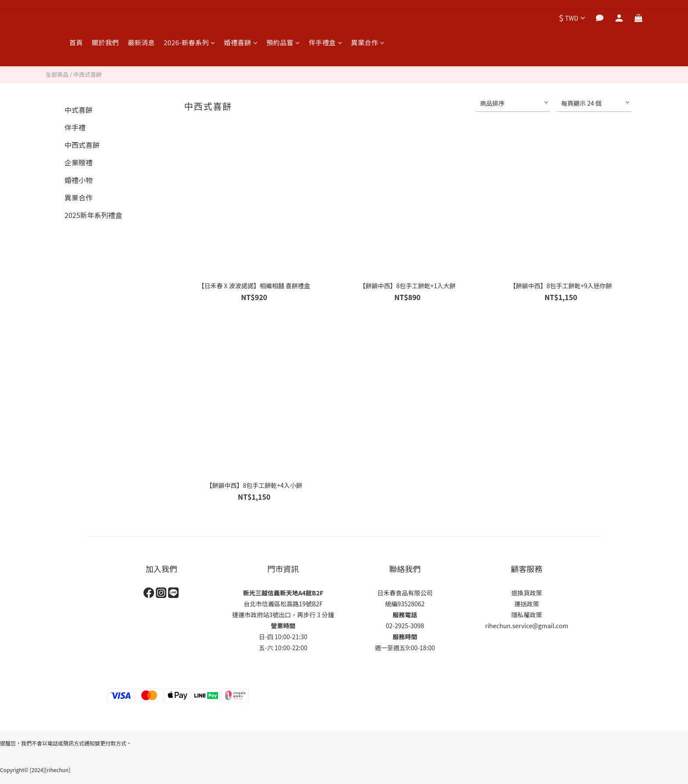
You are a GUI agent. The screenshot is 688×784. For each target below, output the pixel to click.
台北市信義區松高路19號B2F (283, 604)
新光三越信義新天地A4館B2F (283, 593)
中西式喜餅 (88, 74)
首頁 (76, 42)
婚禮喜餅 (241, 42)
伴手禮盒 (326, 42)
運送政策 (527, 604)
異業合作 (368, 42)
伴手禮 (75, 127)
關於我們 (105, 42)
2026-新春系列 (190, 42)
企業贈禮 (79, 162)
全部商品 (57, 74)
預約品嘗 (283, 42)
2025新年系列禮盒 (93, 215)
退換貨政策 (527, 593)
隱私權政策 (527, 615)
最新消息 (141, 42)
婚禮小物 (79, 180)
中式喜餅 (79, 110)
